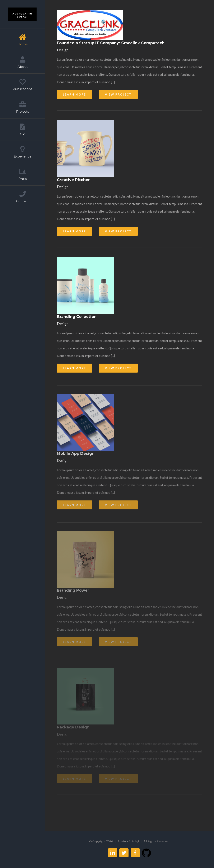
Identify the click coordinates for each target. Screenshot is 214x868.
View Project (118, 94)
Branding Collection (77, 317)
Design (63, 50)
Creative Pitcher (73, 180)
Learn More (74, 94)
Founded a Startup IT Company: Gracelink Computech (111, 43)
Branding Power (73, 590)
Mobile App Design (76, 454)
